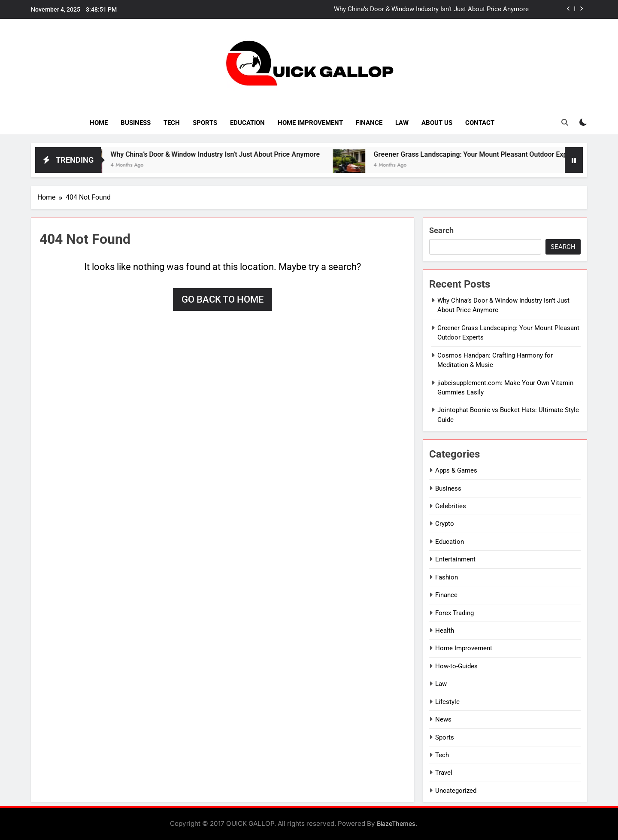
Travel (444, 773)
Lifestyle (447, 702)
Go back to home (223, 299)
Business (136, 123)
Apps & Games (456, 470)
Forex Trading (454, 613)
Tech (172, 123)
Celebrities (451, 506)
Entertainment (455, 559)
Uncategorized (456, 791)
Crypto (445, 524)
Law (402, 123)
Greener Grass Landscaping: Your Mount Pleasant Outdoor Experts (486, 154)
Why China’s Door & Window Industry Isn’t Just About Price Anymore (431, 9)
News (443, 719)
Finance (369, 123)
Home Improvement (310, 123)
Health (445, 631)
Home (99, 123)
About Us (437, 123)
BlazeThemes (396, 823)
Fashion (447, 577)
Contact (480, 123)
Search (441, 230)
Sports (205, 123)
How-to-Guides (456, 666)
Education (247, 123)
